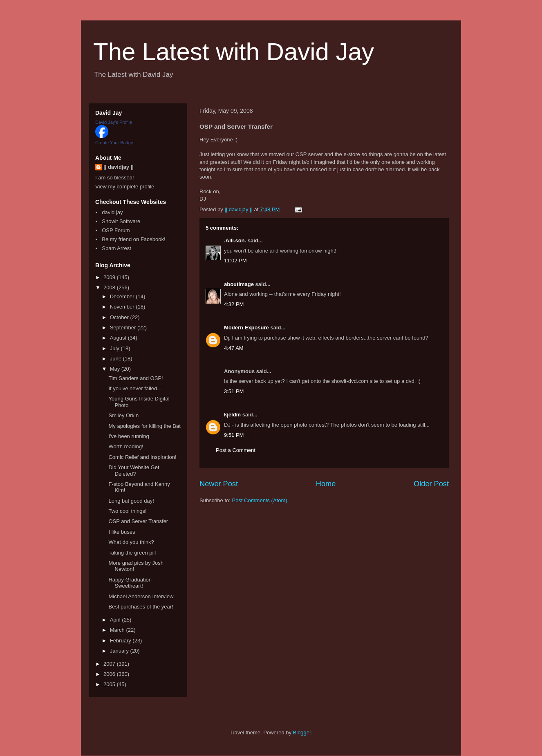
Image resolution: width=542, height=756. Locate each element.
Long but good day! (131, 501)
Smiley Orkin (123, 415)
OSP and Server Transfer (138, 521)
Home (326, 484)
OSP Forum (116, 230)
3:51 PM (234, 391)
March (118, 630)
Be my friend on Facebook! (133, 239)
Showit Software (121, 221)
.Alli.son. (235, 240)
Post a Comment (236, 450)
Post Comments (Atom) (260, 500)
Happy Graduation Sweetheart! (130, 583)
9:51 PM (234, 435)
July (115, 348)
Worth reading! (126, 446)
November (123, 307)
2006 (110, 674)
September (124, 328)
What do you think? (131, 542)
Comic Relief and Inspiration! (142, 457)
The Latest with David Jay (234, 52)
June (116, 359)
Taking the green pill (132, 553)
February (121, 641)
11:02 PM (235, 261)
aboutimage (239, 284)
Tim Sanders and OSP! (135, 378)
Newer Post (219, 484)
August (119, 338)
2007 (110, 664)
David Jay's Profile (114, 122)
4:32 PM (234, 304)
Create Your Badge (114, 143)
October (120, 317)
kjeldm (232, 415)
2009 (110, 277)
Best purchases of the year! (141, 607)
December (123, 296)
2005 (110, 684)
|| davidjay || (119, 167)
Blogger (302, 733)
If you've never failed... (135, 388)
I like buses (122, 532)
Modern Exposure (246, 328)
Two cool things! (127, 511)
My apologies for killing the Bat (144, 426)
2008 (110, 287)
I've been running (129, 436)
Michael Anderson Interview (141, 596)
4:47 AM (234, 348)
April (116, 620)
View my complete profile (125, 187)
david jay (112, 212)
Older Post (431, 484)
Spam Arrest (116, 248)
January (120, 651)
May (116, 369)
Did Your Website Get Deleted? (134, 471)
